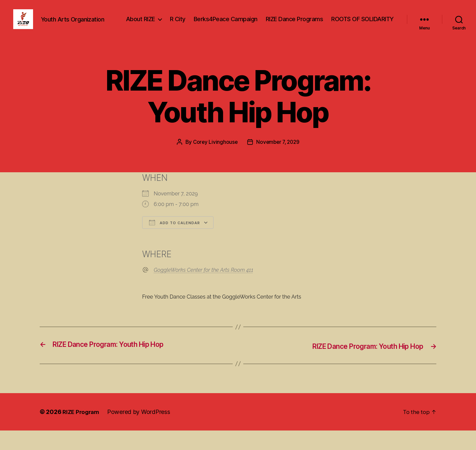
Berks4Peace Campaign (296, 24)
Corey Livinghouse (214, 162)
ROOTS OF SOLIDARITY (362, 34)
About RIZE (211, 24)
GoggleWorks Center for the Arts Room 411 (203, 290)
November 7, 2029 (278, 162)
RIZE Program (82, 431)
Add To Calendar (175, 243)
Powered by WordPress (141, 431)
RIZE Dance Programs (365, 24)
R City (248, 24)
